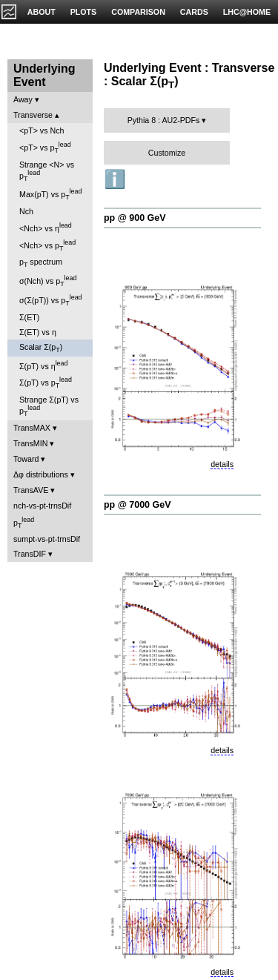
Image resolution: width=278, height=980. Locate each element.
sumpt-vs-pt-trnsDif (47, 539)
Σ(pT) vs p (46, 383)
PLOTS (84, 12)
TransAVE (31, 490)
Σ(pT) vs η (43, 365)
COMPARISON (138, 12)
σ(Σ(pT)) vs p (51, 300)
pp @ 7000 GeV (137, 505)
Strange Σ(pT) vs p (49, 406)
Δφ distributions (41, 474)
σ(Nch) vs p (48, 281)
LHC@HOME (247, 12)
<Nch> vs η (46, 227)
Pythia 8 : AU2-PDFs (164, 120)
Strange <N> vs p (47, 171)
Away (23, 99)
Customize (167, 153)
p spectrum (41, 263)
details (222, 464)
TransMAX (32, 428)
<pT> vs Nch (42, 130)
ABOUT (42, 12)
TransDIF (30, 554)
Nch (26, 211)
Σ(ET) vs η (38, 332)
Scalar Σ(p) (41, 348)
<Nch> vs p (47, 245)
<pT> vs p (45, 148)
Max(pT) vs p (50, 194)
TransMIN (30, 443)
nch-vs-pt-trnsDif (42, 506)
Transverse (33, 115)
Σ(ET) (29, 317)
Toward (26, 459)
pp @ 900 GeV (135, 218)
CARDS (194, 12)
